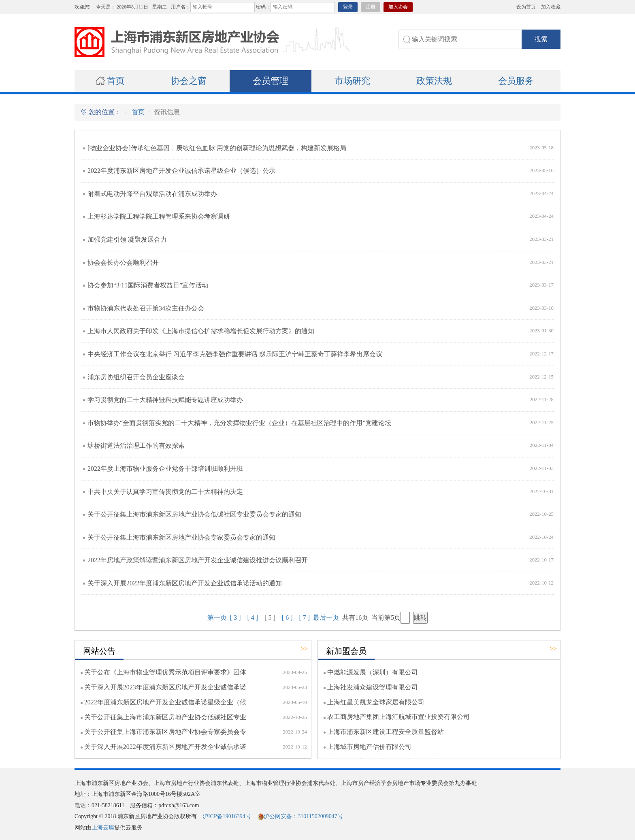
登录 (348, 7)
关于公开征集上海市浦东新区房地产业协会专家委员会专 (165, 732)
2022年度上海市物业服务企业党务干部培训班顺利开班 (165, 469)
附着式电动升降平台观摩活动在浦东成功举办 (152, 194)
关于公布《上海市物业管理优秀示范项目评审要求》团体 (165, 672)
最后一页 (326, 618)
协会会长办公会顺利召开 (123, 263)
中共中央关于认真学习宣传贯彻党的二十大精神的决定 (165, 492)
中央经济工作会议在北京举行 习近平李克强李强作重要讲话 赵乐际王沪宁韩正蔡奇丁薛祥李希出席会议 (235, 354)
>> (304, 649)
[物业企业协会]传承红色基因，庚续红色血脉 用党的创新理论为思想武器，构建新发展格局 (217, 148)
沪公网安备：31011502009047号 (300, 816)
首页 (110, 81)
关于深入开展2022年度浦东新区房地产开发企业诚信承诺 (165, 747)
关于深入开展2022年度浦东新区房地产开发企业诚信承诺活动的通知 (185, 583)
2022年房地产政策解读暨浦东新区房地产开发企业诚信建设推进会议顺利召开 (198, 560)
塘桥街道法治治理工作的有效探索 (136, 446)
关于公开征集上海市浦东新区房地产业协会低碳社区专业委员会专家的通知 (194, 514)
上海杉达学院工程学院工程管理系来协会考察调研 (159, 216)
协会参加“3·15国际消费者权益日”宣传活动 (148, 285)
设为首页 (526, 7)
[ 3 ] (235, 618)
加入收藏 (551, 7)
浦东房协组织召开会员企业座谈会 (136, 377)
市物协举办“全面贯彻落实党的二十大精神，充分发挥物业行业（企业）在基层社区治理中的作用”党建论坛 (239, 423)
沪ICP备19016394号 (227, 816)
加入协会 (398, 7)
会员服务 (516, 81)
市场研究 (352, 81)
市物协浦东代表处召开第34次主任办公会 (146, 308)
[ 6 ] (287, 618)
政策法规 (434, 81)
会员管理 (271, 81)
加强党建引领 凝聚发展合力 (127, 239)
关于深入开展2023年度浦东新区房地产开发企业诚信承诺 (165, 687)
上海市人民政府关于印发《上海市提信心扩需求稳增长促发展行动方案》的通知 (201, 331)
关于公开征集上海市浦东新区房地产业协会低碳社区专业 (165, 717)
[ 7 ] (304, 618)
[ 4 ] (253, 618)
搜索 (541, 39)
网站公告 (99, 651)
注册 (371, 7)
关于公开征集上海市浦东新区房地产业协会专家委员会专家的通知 (181, 537)
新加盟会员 (346, 651)
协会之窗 (189, 81)
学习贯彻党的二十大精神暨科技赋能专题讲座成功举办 (165, 400)
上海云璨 (103, 828)
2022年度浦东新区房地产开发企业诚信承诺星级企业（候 (165, 702)
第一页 (217, 618)
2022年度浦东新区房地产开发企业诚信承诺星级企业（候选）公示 (181, 171)
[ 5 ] (270, 618)
